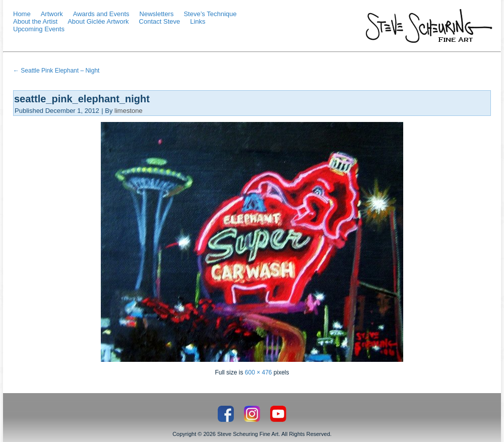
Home (22, 14)
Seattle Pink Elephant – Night (56, 71)
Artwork (52, 14)
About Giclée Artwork (98, 21)
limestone (129, 111)
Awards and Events (101, 14)
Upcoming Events (39, 29)
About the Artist (35, 21)
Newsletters (157, 14)
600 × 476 (259, 372)
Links (198, 21)
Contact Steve (160, 21)
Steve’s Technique (210, 14)
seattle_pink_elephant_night (82, 99)
